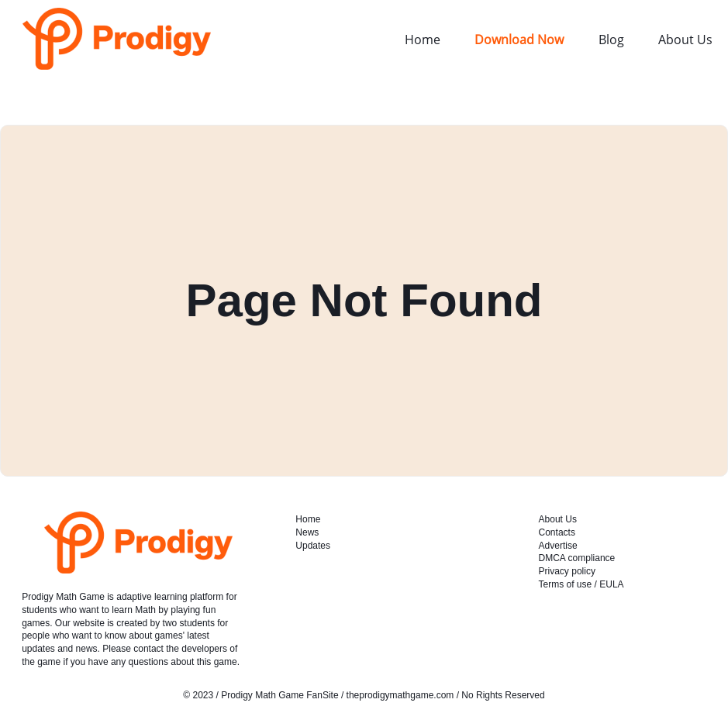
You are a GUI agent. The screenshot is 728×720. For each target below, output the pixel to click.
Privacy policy (567, 571)
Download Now (519, 40)
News (307, 532)
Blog (611, 40)
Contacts (557, 532)
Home (423, 40)
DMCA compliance (577, 558)
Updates (313, 546)
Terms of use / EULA (581, 584)
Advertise (558, 546)
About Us (685, 40)
